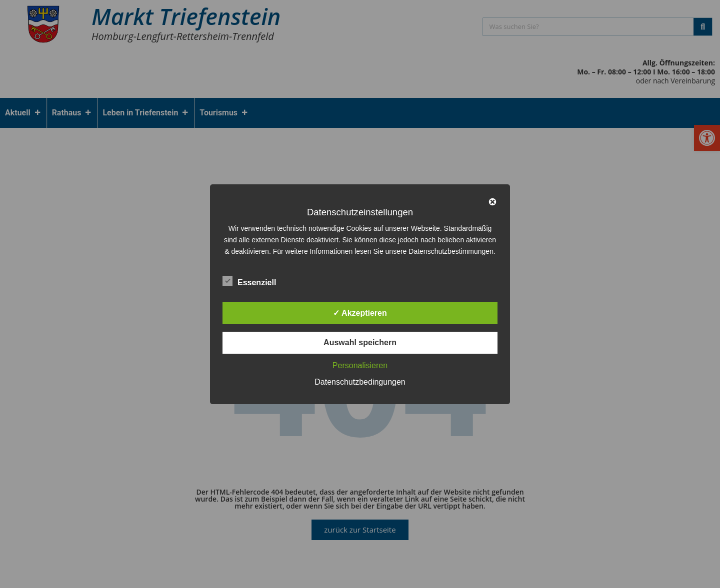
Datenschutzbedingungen (360, 382)
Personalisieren (360, 365)
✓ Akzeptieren (360, 313)
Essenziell (249, 281)
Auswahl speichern (360, 342)
